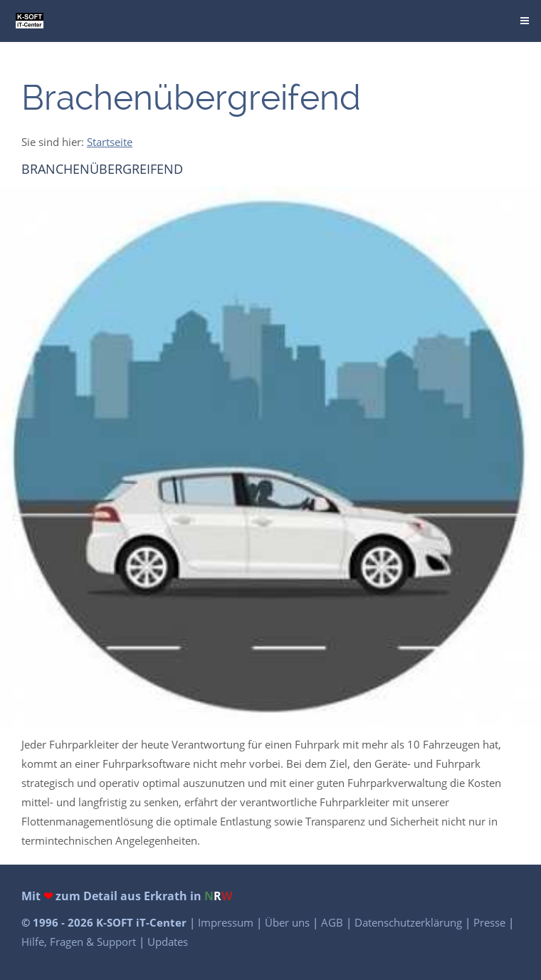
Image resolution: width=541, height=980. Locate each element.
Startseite (110, 142)
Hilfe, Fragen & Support (80, 942)
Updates (168, 942)
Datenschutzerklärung (410, 922)
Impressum (227, 922)
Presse (491, 922)
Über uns (289, 922)
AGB (333, 922)
